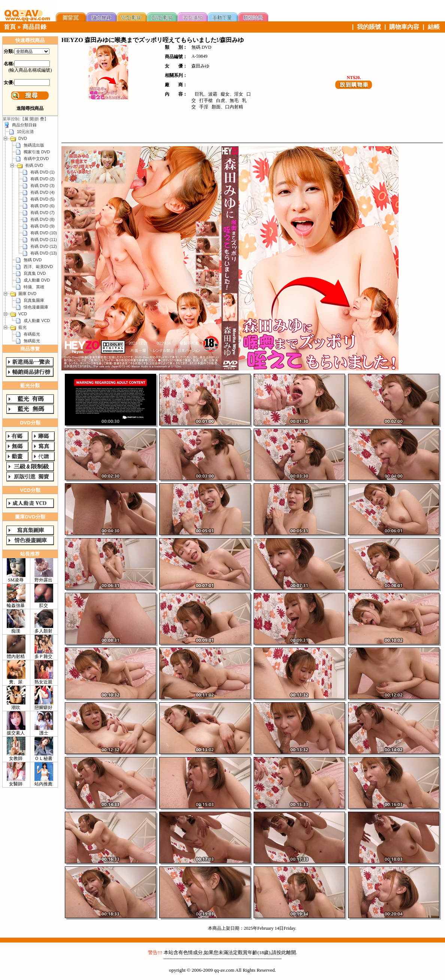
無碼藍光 (32, 341)
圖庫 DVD (27, 294)
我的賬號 (369, 27)
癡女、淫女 (232, 94)
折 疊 (40, 119)
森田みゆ (200, 66)
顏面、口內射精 (227, 107)
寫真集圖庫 (34, 300)
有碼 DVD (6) (43, 206)
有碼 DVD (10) (44, 233)
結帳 (434, 27)
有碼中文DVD (36, 159)
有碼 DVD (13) (44, 253)
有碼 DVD (34, 165)
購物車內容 (404, 27)
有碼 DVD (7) (43, 213)
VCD (23, 314)
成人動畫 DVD (37, 280)
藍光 (22, 327)
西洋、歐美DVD (38, 267)
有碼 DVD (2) (43, 179)
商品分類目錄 (24, 125)
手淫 (204, 107)
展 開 (29, 119)
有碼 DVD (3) (43, 186)
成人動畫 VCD (37, 321)
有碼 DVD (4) (43, 192)
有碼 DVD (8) (43, 219)
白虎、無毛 (227, 100)
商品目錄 (34, 27)
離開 (291, 952)
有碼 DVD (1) (43, 172)
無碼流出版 (34, 145)
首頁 (10, 27)
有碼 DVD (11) (44, 240)
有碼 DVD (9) (43, 226)
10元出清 (25, 132)
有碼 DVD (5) (43, 199)
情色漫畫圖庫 (36, 307)
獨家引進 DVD (37, 152)
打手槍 (206, 100)
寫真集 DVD (35, 273)
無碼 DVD (33, 260)
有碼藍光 (32, 334)
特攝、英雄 (34, 287)
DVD (23, 138)
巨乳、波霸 (206, 94)
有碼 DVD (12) (44, 246)
